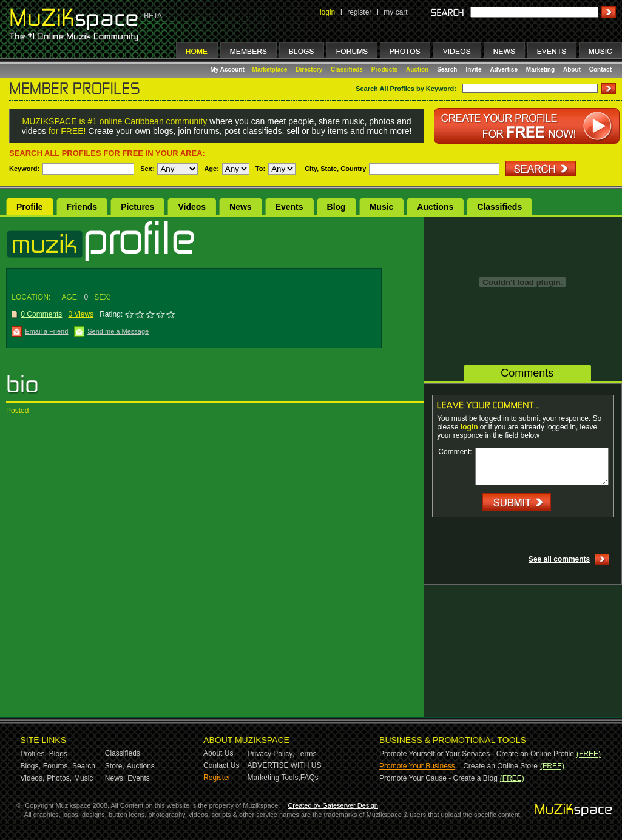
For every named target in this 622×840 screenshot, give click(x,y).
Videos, (33, 778)
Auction (417, 69)
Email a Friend (46, 331)
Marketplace (270, 69)
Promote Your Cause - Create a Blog (438, 778)
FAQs (309, 778)
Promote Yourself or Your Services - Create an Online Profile (477, 754)
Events (289, 207)
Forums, (56, 766)
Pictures (137, 207)
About (572, 69)
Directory (309, 69)
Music (382, 207)
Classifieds (347, 69)
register (359, 12)
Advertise (504, 69)
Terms (307, 754)
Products (384, 69)
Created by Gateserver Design (333, 805)
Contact (600, 69)
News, (115, 778)
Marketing (540, 69)
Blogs (58, 754)
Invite (473, 69)
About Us (218, 753)
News (241, 207)
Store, (115, 766)
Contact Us (221, 765)
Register (217, 778)
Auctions (435, 207)
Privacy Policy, (271, 754)
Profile (30, 207)
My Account (228, 69)
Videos (192, 207)
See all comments (559, 559)
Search (447, 69)
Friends (82, 207)
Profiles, (34, 754)
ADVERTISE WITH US (285, 765)
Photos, (59, 778)
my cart (395, 12)
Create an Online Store (500, 766)
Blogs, (31, 766)
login (327, 12)
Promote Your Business (417, 766)
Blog (336, 207)
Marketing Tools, (274, 778)
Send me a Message (118, 331)
